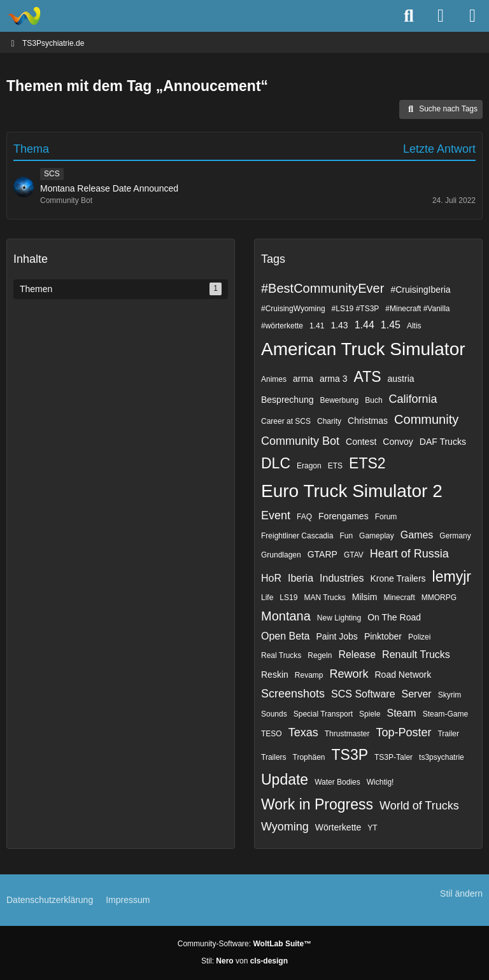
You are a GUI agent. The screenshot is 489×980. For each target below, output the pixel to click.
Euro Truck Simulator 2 (352, 491)
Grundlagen (281, 555)
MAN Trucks (324, 598)
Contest (361, 442)
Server (417, 694)
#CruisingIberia (420, 290)
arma (303, 379)
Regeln (320, 655)
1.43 (339, 325)
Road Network (403, 675)
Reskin (275, 675)
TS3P (350, 755)
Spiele (370, 714)
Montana (286, 616)
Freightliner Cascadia (297, 536)
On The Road (394, 617)
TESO (272, 734)
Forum (386, 517)
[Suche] (409, 16)
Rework (349, 674)
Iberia (301, 578)
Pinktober (383, 636)
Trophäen (309, 757)
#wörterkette (282, 326)
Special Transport (323, 714)
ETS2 (367, 463)
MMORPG (439, 598)
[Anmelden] (441, 16)
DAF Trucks (443, 442)
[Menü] (472, 16)
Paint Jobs (337, 636)
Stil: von (244, 961)
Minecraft (399, 598)
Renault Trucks (416, 654)
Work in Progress (317, 804)
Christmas (368, 421)
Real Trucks (281, 655)
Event (276, 515)
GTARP (322, 554)
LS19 (288, 598)
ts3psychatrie (442, 757)
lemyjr (452, 577)
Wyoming (285, 827)
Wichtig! (380, 782)
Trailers (274, 757)
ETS (335, 466)
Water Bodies (337, 782)
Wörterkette (338, 827)
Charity (329, 421)
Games (417, 535)
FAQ (304, 517)
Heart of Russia (409, 554)
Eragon (309, 466)
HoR (271, 578)
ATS (368, 377)
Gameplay (377, 536)
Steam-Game (445, 714)
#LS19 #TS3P (356, 309)
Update (285, 780)
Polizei (419, 637)
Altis (414, 326)
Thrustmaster (347, 734)
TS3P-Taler (393, 757)
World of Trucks (419, 806)
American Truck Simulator (363, 349)
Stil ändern (461, 893)
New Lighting (339, 618)
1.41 (317, 326)
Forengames (344, 516)
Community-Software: (244, 944)
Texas (303, 732)
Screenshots (293, 694)
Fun (346, 536)
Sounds (274, 714)
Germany (455, 536)
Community (426, 419)
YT (372, 828)
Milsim (365, 597)
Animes (274, 379)
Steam (401, 713)
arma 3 (334, 379)
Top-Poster (403, 732)
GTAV (354, 555)
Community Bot (300, 441)
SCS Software (363, 694)
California (413, 399)
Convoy (398, 442)
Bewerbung (340, 400)
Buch (373, 400)
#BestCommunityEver (322, 288)
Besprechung (287, 400)
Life (267, 598)
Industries (342, 578)
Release (357, 654)
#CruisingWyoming (293, 309)
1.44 (365, 325)
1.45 (391, 325)
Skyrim (450, 695)
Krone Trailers (398, 578)
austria (401, 379)
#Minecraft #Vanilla (417, 309)
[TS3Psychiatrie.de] (24, 16)
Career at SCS (286, 421)
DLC (276, 463)
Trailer (448, 734)
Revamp (309, 675)
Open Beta (286, 636)
